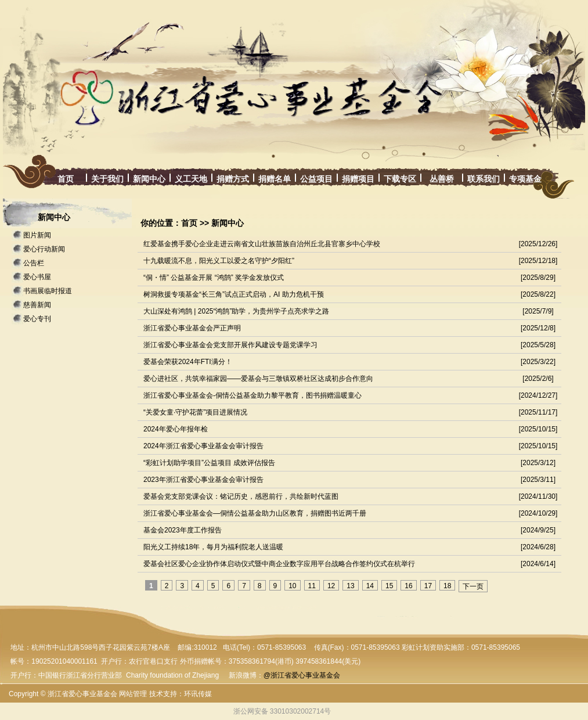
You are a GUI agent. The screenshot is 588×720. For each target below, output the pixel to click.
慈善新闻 (37, 305)
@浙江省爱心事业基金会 (302, 675)
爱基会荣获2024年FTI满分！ (188, 362)
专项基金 (525, 179)
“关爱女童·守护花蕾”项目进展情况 (195, 412)
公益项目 (316, 179)
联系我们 (484, 179)
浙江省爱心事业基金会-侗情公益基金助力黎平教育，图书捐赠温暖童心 (252, 395)
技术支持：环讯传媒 (181, 694)
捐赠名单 (275, 179)
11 (312, 586)
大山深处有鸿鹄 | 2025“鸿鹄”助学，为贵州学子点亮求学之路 (236, 311)
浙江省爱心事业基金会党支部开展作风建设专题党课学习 (230, 345)
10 (292, 586)
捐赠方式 (233, 179)
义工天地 (191, 179)
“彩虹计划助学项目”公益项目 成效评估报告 (209, 463)
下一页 (473, 586)
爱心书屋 (37, 277)
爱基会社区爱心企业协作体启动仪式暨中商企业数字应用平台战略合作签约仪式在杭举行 (279, 564)
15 (389, 586)
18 (447, 586)
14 (370, 586)
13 (350, 586)
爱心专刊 (37, 319)
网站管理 (133, 694)
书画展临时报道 (48, 291)
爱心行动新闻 (44, 249)
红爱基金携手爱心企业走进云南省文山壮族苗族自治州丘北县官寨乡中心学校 (262, 244)
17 (428, 586)
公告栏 (34, 263)
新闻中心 (149, 179)
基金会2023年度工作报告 (183, 530)
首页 (66, 179)
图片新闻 (37, 235)
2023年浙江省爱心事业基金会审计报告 (203, 480)
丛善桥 (442, 179)
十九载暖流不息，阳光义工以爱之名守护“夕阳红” (219, 261)
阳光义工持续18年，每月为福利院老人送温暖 (213, 547)
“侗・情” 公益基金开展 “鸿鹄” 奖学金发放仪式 (214, 278)
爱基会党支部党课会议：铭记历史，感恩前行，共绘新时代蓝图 (241, 496)
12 (331, 586)
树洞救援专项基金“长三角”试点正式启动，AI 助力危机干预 (234, 294)
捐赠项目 (358, 179)
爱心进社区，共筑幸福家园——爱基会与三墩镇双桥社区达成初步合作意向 (258, 379)
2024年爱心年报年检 (176, 429)
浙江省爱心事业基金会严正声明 (192, 328)
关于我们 (107, 179)
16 (408, 586)
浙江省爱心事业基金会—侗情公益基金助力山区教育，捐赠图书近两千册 (255, 513)
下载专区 (400, 179)
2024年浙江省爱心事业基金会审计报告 (203, 446)
